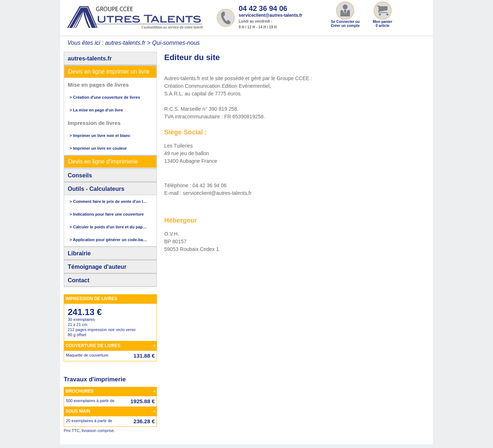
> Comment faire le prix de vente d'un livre (109, 201)
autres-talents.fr (90, 58)
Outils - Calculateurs (96, 189)
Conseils (80, 175)
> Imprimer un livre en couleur (98, 148)
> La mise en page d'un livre (96, 110)
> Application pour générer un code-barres (109, 240)
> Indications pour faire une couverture (107, 214)
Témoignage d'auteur (97, 267)
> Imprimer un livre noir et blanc (100, 135)
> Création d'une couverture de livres (105, 97)
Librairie (79, 253)
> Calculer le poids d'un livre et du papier (109, 227)
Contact (79, 280)
